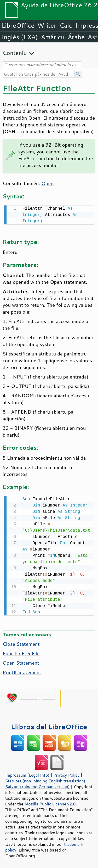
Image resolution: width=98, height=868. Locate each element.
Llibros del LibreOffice (49, 725)
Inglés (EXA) (20, 37)
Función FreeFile (21, 652)
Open (48, 183)
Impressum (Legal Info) (27, 774)
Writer (47, 25)
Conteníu (15, 53)
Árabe (76, 37)
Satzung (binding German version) (38, 786)
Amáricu (53, 37)
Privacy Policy (66, 774)
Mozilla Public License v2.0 (50, 803)
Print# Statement (22, 671)
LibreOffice (18, 25)
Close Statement (21, 643)
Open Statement (21, 662)
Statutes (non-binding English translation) (45, 780)
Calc (66, 25)
